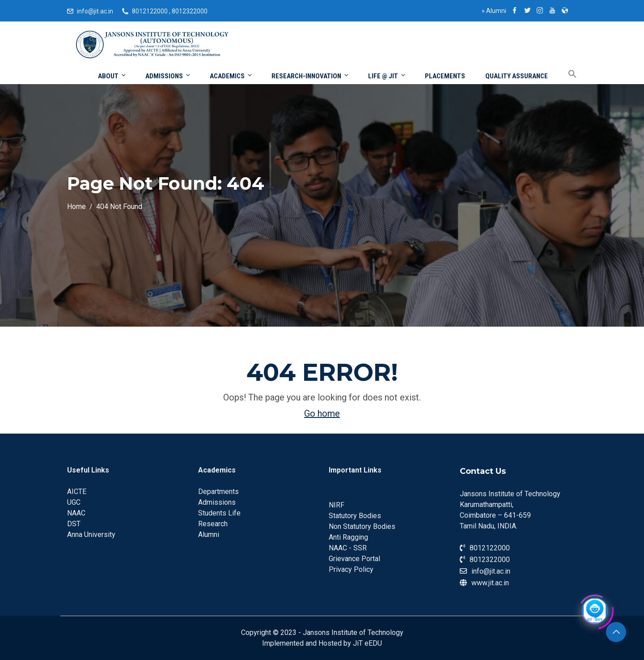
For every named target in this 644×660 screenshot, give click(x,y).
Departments (218, 492)
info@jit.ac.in (95, 11)
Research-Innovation (311, 76)
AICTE (77, 492)
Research (213, 524)
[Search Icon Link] (566, 75)
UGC (74, 502)
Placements (445, 76)
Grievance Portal (354, 559)
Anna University (91, 534)
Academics (231, 76)
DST (74, 524)
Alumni (494, 11)
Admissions (168, 76)
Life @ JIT (387, 76)
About (112, 76)
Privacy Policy (351, 569)
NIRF (337, 505)
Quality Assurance (517, 76)
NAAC (76, 513)
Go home (322, 413)
